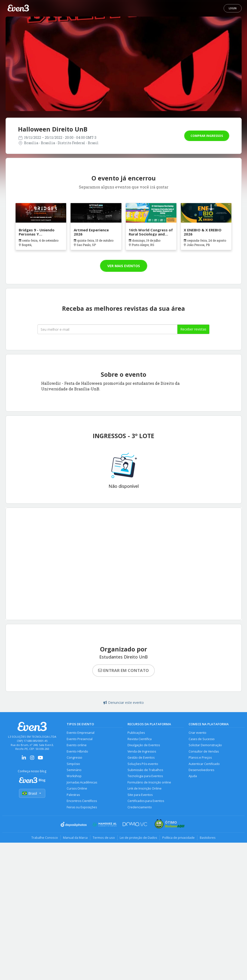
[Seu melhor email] (107, 329)
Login (233, 8)
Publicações (136, 733)
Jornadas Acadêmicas (82, 782)
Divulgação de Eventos (144, 745)
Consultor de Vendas (204, 751)
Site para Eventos (140, 795)
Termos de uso (104, 838)
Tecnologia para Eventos (145, 776)
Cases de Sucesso (202, 739)
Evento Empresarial (81, 733)
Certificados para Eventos (146, 801)
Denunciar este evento (124, 702)
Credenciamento (140, 807)
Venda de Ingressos (142, 751)
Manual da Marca (75, 838)
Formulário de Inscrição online (149, 782)
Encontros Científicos (82, 801)
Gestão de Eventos (141, 758)
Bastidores (208, 838)
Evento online (77, 745)
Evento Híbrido (77, 751)
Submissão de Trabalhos (145, 770)
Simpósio (73, 764)
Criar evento (197, 733)
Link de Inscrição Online (145, 789)
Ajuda (193, 776)
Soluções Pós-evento (143, 764)
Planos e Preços (200, 758)
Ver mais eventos (124, 266)
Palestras (73, 795)
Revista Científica (140, 739)
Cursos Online (77, 789)
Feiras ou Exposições (82, 807)
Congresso (74, 758)
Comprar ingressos (207, 136)
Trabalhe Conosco (45, 838)
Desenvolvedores (201, 770)
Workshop (74, 776)
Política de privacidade (179, 838)
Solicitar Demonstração (205, 745)
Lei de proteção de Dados (139, 838)
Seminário (74, 770)
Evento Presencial (80, 739)
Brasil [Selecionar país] (32, 793)
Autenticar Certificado (204, 764)
